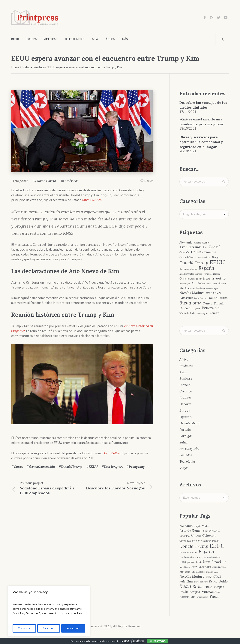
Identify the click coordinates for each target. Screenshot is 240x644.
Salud (183, 442)
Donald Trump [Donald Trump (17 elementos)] (194, 263)
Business (186, 379)
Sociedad (186, 455)
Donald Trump (72, 467)
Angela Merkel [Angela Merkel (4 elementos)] (202, 243)
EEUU (93, 467)
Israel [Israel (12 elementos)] (216, 278)
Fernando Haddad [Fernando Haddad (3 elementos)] (212, 274)
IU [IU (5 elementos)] (224, 279)
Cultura (185, 398)
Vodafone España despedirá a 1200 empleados (47, 490)
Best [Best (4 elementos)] (205, 248)
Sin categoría (189, 449)
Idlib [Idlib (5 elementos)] (199, 279)
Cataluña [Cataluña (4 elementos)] (184, 252)
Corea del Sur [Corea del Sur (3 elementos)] (204, 257)
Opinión (185, 417)
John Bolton (112, 453)
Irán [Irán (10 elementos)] (207, 278)
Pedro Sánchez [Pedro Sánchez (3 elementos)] (201, 298)
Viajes (184, 468)
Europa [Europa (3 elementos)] (199, 274)
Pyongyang (137, 467)
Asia (183, 372)
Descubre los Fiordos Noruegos (115, 488)
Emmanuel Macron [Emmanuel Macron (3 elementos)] (188, 269)
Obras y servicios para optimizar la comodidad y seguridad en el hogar (201, 142)
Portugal (186, 436)
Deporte (185, 404)
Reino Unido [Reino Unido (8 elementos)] (218, 298)
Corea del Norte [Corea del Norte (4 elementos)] (188, 257)
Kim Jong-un (113, 467)
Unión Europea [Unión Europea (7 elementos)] (190, 308)
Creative (186, 391)
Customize (24, 628)
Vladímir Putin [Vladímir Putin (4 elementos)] (187, 313)
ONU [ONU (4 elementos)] (209, 293)
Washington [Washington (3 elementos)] (202, 314)
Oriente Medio (190, 423)
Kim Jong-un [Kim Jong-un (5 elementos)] (187, 288)
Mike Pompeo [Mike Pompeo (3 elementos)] (212, 289)
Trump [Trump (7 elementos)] (208, 303)
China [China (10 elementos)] (196, 252)
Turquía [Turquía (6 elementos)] (219, 303)
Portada (27, 67)
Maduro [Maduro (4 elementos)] (201, 288)
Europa (185, 410)
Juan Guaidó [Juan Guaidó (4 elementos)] (219, 284)
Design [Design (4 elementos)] (216, 257)
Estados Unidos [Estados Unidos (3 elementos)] (187, 274)
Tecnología (187, 461)
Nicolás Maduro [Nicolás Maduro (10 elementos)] (192, 293)
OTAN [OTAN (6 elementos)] (217, 293)
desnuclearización (42, 467)
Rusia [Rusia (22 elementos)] (185, 303)
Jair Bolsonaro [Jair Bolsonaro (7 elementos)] (201, 283)
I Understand (157, 641)
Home (15, 67)
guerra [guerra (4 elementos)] (191, 279)
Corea (18, 467)
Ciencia (185, 385)
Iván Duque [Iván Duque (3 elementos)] (185, 284)
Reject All (49, 628)
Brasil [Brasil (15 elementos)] (214, 247)
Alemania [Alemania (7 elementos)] (186, 242)
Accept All (73, 628)
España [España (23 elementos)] (206, 268)
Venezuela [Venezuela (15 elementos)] (211, 308)
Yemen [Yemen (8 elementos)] (214, 313)
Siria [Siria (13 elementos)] (197, 303)
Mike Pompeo (92, 200)
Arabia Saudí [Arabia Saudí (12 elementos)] (190, 247)
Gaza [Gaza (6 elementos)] (183, 278)
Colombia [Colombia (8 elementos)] (209, 252)
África (184, 359)
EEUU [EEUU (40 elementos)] (217, 262)
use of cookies (134, 641)
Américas (40, 67)
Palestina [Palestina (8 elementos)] (186, 298)
